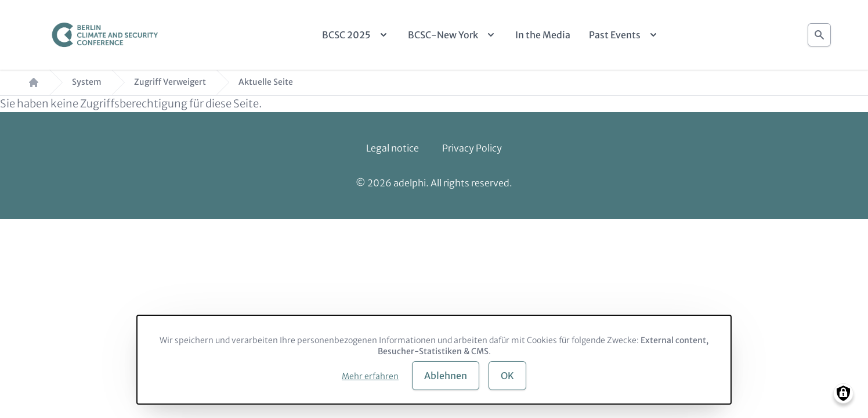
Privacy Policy (472, 148)
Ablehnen (446, 376)
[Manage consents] (843, 393)
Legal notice (393, 148)
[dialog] (434, 360)
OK (507, 376)
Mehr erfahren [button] (370, 376)
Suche (819, 32)
